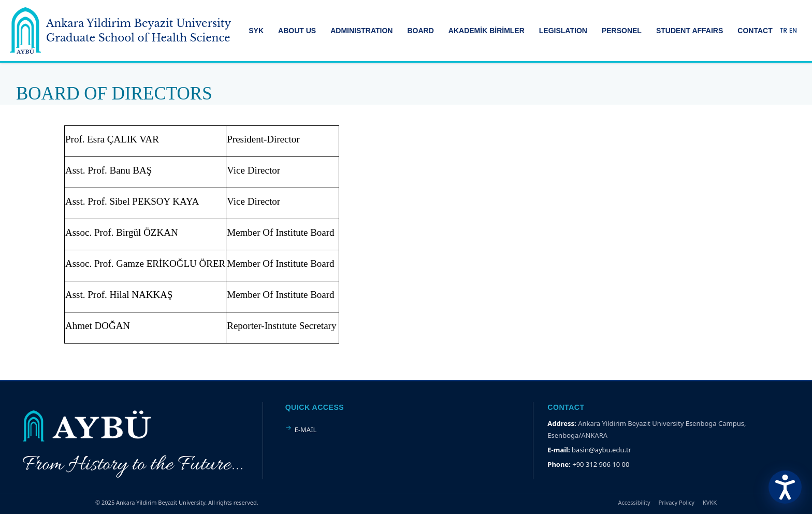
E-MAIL (306, 430)
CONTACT (755, 31)
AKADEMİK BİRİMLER (487, 31)
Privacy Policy (677, 502)
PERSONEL (622, 31)
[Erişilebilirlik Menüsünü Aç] (785, 487)
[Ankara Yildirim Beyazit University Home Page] (120, 31)
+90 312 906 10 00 (601, 464)
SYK (256, 31)
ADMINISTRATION (361, 31)
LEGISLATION (563, 31)
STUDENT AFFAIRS (690, 31)
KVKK (710, 502)
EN (793, 31)
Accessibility (634, 502)
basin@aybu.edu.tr (601, 450)
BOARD (420, 31)
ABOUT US (297, 31)
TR (784, 31)
